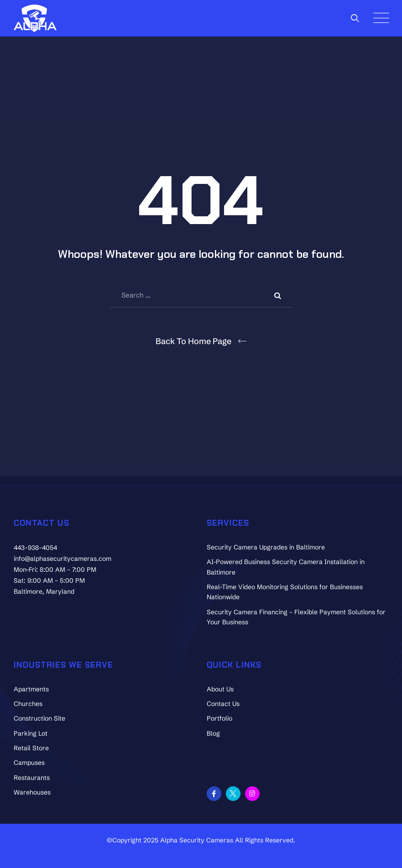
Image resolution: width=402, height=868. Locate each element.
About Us (220, 689)
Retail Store (31, 748)
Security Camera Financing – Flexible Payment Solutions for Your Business (296, 617)
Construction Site (39, 718)
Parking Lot (31, 733)
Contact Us (223, 704)
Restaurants (32, 778)
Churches (28, 704)
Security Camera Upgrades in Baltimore (266, 547)
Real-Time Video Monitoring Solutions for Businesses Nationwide (285, 592)
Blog (213, 733)
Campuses (29, 763)
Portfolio (219, 718)
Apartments (31, 689)
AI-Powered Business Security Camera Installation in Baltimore (286, 567)
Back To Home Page (193, 341)
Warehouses (32, 792)
